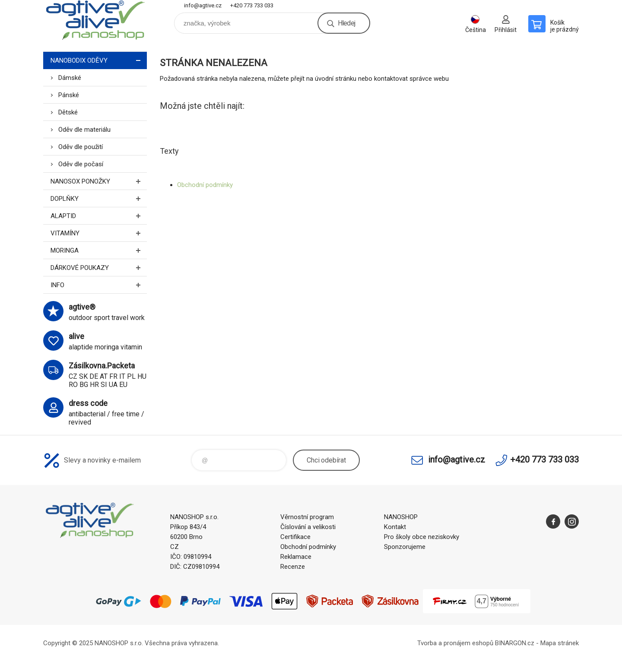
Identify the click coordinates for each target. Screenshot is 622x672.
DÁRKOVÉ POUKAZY (99, 268)
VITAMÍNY (99, 233)
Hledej (346, 23)
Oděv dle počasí (81, 164)
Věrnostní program (307, 517)
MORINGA (99, 250)
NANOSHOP (401, 517)
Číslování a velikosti (308, 527)
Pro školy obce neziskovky (422, 537)
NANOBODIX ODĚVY (99, 60)
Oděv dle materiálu (84, 130)
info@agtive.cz (203, 5)
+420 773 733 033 (252, 5)
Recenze (293, 567)
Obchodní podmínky (205, 185)
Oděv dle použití (81, 147)
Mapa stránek (560, 643)
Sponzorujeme (405, 547)
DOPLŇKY (99, 198)
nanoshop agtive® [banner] (95, 20)
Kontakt (395, 527)
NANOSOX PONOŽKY (99, 181)
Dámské (70, 78)
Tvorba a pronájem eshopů (455, 643)
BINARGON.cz (515, 643)
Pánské (69, 95)
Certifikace (295, 537)
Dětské (68, 112)
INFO (99, 285)
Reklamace (296, 557)
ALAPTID (99, 216)
